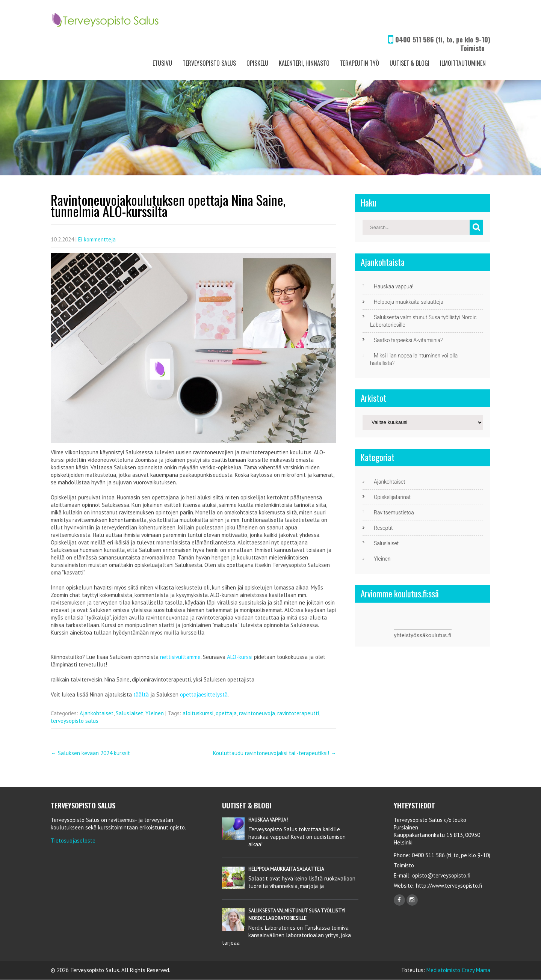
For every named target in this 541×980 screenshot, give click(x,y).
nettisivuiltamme (180, 657)
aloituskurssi (198, 713)
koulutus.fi (438, 635)
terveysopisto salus (75, 721)
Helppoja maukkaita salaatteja (409, 302)
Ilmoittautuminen (463, 63)
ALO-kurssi (240, 657)
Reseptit (383, 528)
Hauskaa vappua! (394, 286)
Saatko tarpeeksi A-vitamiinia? (408, 340)
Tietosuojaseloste (73, 841)
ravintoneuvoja (257, 713)
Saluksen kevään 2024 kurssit (90, 753)
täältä (141, 694)
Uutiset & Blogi (410, 63)
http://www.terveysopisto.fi (448, 886)
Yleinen (155, 713)
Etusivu (162, 63)
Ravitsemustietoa (394, 513)
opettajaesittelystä (204, 694)
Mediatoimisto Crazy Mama (458, 970)
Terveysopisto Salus (209, 63)
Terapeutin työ (360, 63)
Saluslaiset (129, 713)
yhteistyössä (410, 635)
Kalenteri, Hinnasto (304, 63)
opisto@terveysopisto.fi (441, 875)
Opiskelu (257, 63)
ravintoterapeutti (298, 713)
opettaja (226, 713)
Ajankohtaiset (97, 713)
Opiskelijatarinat (392, 497)
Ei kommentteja (97, 239)
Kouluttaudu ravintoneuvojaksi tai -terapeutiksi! (275, 753)
